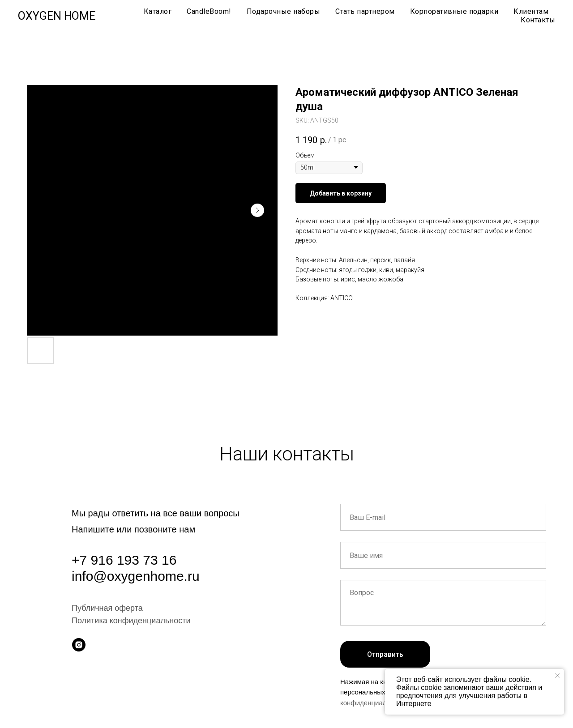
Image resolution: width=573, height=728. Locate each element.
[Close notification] (557, 676)
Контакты (538, 20)
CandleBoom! (209, 11)
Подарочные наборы (284, 11)
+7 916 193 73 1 (120, 560)
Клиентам (531, 11)
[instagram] (79, 645)
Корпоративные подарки (454, 11)
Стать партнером (365, 11)
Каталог (158, 11)
